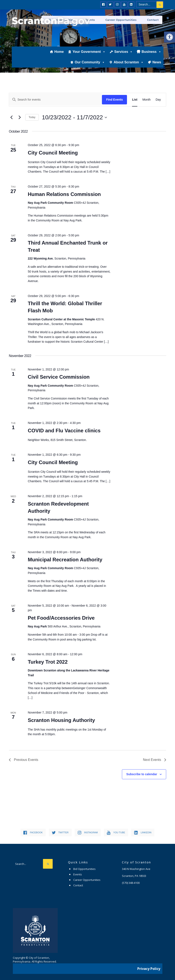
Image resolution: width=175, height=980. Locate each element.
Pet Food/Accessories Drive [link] (61, 618)
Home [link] (59, 58)
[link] (170, 37)
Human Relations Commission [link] (64, 194)
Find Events (114, 100)
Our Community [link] (90, 69)
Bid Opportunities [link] (84, 869)
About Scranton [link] (129, 69)
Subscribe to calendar (142, 774)
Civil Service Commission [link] (59, 377)
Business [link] (151, 58)
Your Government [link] (89, 58)
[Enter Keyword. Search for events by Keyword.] (55, 100)
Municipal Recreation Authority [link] (65, 560)
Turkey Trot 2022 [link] (48, 662)
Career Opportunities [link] (126, 19)
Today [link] (32, 117)
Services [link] (124, 58)
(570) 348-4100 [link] (131, 883)
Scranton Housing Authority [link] (61, 720)
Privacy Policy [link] (149, 966)
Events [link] (78, 874)
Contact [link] (154, 19)
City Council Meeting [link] (53, 153)
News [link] (157, 69)
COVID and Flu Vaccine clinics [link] (64, 431)
